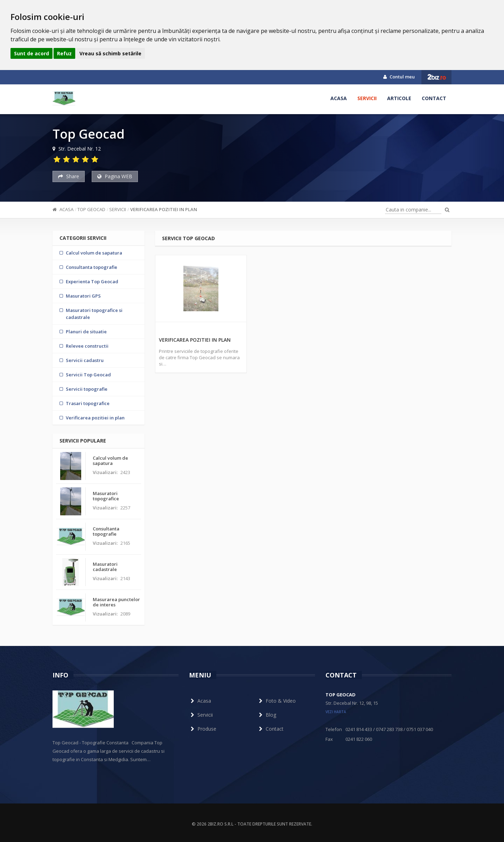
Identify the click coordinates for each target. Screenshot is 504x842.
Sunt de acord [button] (31, 53)
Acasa (339, 98)
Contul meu (399, 77)
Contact (434, 98)
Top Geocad (91, 209)
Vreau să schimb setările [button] (110, 53)
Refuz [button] (64, 53)
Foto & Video (276, 701)
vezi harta (336, 712)
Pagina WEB (115, 176)
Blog (267, 715)
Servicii (367, 98)
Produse (203, 729)
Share (69, 176)
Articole (399, 98)
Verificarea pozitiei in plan (164, 209)
